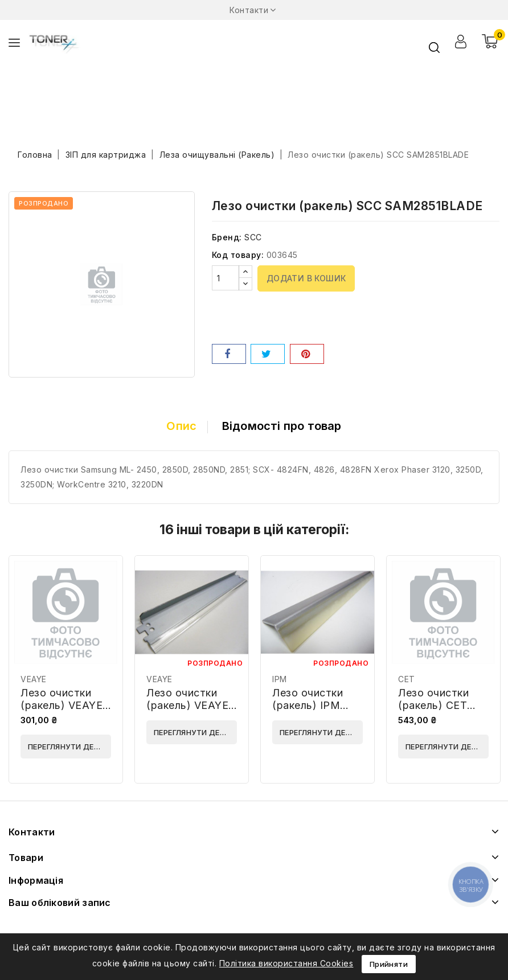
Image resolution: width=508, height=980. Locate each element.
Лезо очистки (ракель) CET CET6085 (433, 705)
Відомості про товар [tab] (282, 426)
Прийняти (389, 964)
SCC (253, 237)
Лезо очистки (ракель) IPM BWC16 (308, 705)
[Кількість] (226, 278)
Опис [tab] (181, 426)
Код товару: (238, 255)
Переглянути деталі (69, 747)
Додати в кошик (306, 278)
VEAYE (34, 679)
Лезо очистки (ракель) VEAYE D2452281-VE (62, 705)
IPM (280, 679)
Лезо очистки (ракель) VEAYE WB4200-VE (187, 705)
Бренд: (227, 237)
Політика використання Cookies (286, 963)
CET (407, 679)
